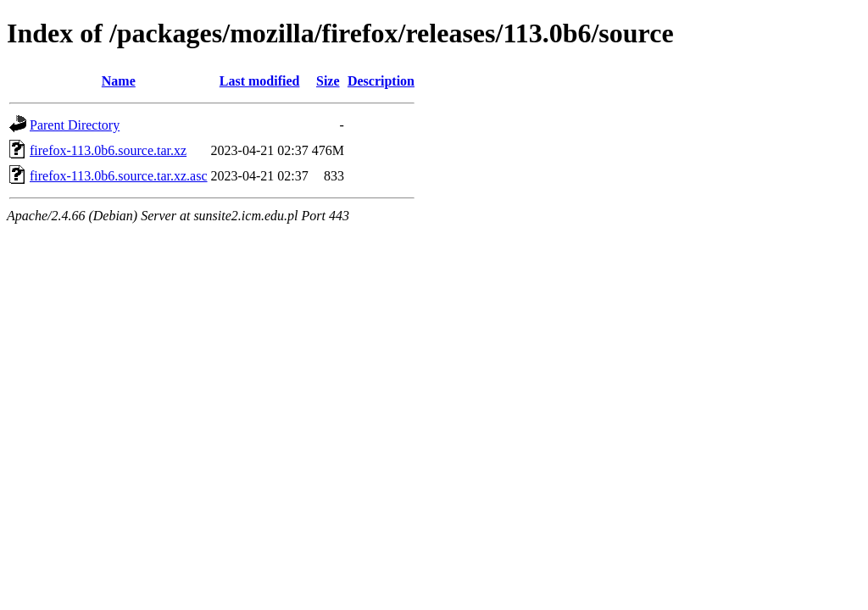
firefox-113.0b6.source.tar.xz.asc (119, 176)
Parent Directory (75, 125)
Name (119, 81)
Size (328, 81)
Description (381, 81)
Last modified (260, 81)
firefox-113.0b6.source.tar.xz (108, 150)
